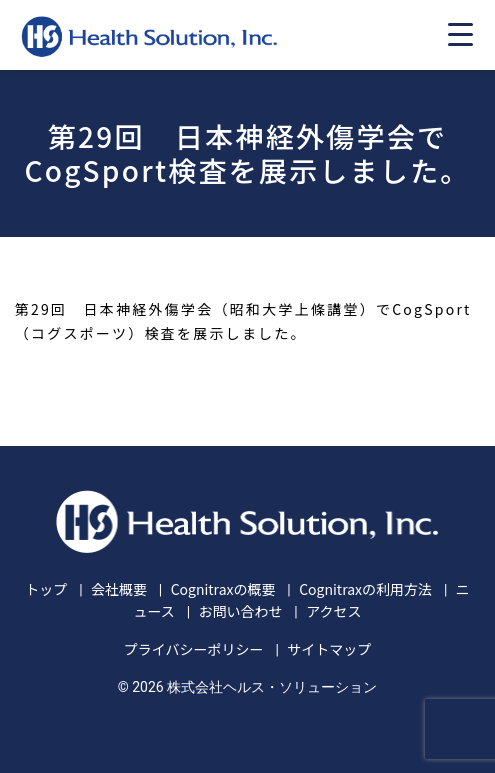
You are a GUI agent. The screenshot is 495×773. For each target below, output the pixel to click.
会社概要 (119, 589)
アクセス (333, 611)
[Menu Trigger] (460, 34)
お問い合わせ (240, 611)
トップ (46, 589)
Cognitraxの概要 (223, 589)
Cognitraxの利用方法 (365, 589)
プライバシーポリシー (194, 649)
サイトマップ (329, 649)
